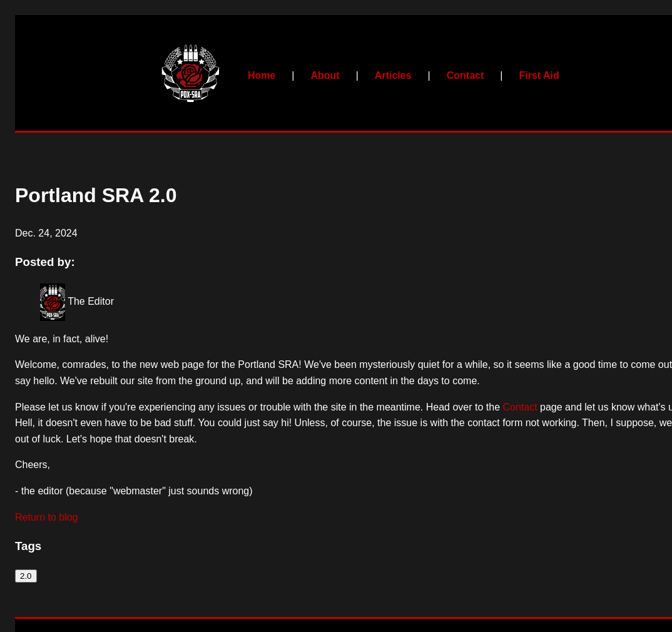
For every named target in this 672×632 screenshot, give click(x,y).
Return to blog (47, 517)
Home (262, 75)
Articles (393, 75)
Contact (466, 75)
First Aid (539, 75)
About (325, 75)
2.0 (26, 576)
